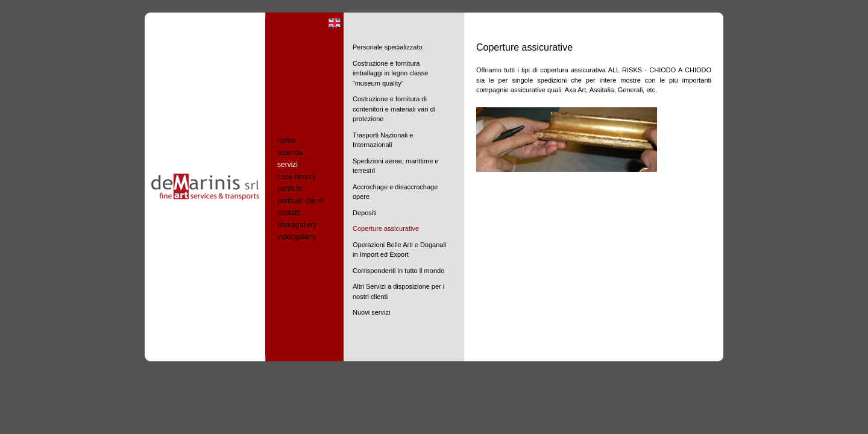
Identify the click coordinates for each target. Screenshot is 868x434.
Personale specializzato (388, 47)
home (286, 140)
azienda (290, 153)
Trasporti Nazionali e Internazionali (383, 140)
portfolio (290, 189)
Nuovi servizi (371, 312)
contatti (289, 213)
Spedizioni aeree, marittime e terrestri (395, 166)
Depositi (365, 213)
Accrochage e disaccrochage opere (395, 192)
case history (297, 177)
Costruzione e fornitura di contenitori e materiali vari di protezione (394, 109)
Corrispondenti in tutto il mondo (398, 271)
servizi (288, 165)
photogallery (297, 225)
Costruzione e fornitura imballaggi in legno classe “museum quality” (390, 73)
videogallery (297, 237)
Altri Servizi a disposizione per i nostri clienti (398, 291)
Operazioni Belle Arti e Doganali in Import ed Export (399, 250)
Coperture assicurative (386, 228)
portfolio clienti (300, 201)
